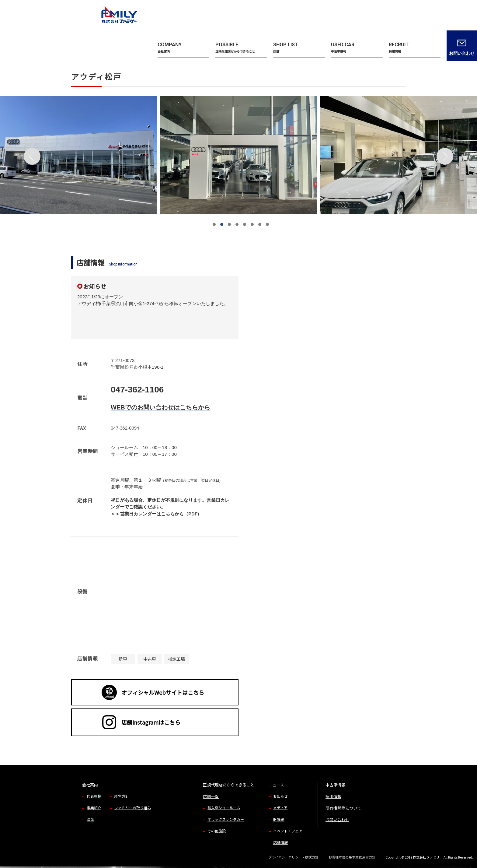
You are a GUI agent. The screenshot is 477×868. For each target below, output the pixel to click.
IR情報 (279, 819)
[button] (214, 224)
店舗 (90, 43)
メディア (280, 808)
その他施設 (217, 831)
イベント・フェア (288, 831)
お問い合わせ (337, 819)
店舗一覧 (211, 796)
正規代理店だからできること (229, 785)
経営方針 (122, 796)
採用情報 (333, 796)
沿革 (90, 819)
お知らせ (280, 796)
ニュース (276, 785)
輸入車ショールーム (224, 808)
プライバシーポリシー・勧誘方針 (293, 857)
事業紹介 (94, 808)
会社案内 (90, 785)
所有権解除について (343, 808)
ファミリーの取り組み (133, 808)
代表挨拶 (94, 796)
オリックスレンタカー (226, 819)
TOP (75, 43)
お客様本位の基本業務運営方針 (352, 857)
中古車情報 (335, 785)
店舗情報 (280, 842)
